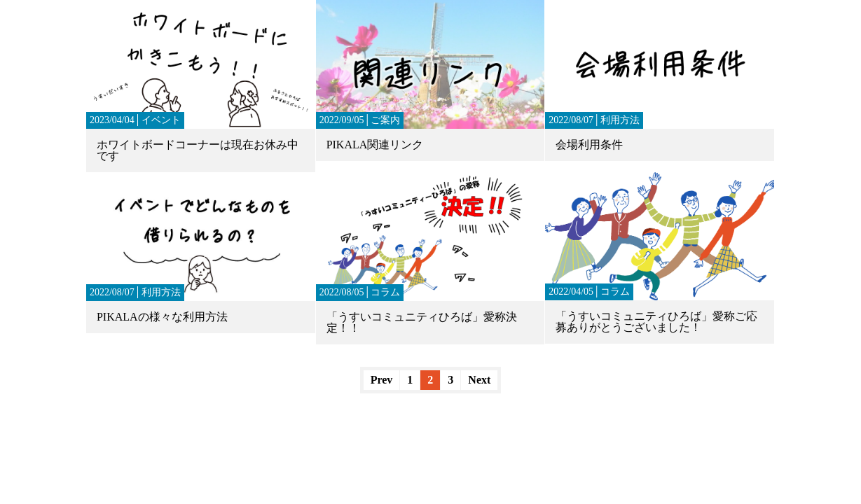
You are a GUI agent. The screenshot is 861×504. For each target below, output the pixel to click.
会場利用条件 (589, 145)
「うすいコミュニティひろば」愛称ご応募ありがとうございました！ (656, 322)
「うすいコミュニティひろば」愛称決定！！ (422, 322)
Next (479, 380)
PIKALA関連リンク (375, 145)
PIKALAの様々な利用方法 (162, 317)
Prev (382, 380)
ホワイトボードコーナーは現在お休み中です (198, 150)
